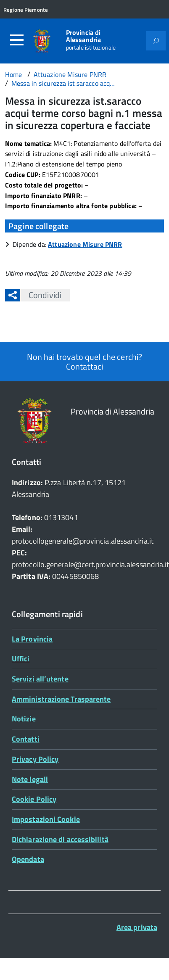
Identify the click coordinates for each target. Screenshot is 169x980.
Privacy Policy (35, 759)
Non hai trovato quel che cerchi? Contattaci (84, 362)
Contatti (26, 739)
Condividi (41, 295)
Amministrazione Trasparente (61, 699)
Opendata (28, 859)
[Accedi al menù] (17, 40)
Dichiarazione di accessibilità (60, 839)
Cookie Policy (34, 799)
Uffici (21, 659)
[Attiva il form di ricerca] (156, 41)
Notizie (24, 719)
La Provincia (32, 639)
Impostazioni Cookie (46, 819)
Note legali (30, 779)
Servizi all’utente (40, 679)
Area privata (137, 927)
